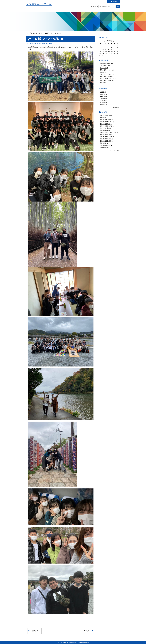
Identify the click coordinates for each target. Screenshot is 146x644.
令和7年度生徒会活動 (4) (107, 126)
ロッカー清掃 (104, 68)
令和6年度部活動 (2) (106, 145)
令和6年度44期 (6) (105, 130)
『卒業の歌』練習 (105, 66)
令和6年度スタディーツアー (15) (109, 132)
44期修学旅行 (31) (105, 147)
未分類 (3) (103, 118)
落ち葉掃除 (103, 83)
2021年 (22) (103, 103)
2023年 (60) (103, 98)
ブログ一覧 (113, 2)
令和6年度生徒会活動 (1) (107, 137)
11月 (41, 33)
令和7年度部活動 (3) (106, 124)
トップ (29, 33)
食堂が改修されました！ (107, 70)
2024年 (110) (104, 96)
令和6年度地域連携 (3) (106, 139)
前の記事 (35, 631)
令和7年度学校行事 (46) (107, 122)
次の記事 (87, 631)
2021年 (35, 33)
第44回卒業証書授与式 (106, 64)
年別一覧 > (116, 108)
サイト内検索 (103, 6)
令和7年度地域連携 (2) (106, 120)
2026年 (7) (103, 92)
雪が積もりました (105, 72)
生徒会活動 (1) (104, 143)
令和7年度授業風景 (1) (106, 115)
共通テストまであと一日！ (108, 74)
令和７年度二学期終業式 (107, 81)
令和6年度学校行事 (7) (106, 141)
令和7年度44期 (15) (106, 128)
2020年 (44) (103, 105)
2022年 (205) (104, 100)
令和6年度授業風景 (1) (106, 135)
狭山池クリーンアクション (108, 79)
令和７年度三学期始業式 (107, 76)
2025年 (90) (103, 94)
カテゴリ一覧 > (115, 150)
